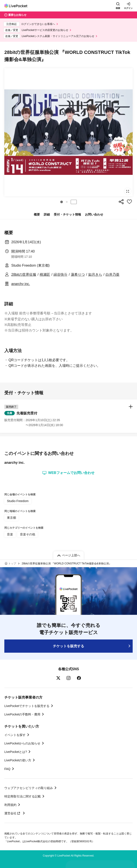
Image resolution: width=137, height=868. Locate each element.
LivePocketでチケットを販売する (27, 706)
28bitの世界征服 (24, 275)
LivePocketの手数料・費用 (22, 714)
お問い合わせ (94, 214)
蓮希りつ (78, 275)
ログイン (128, 8)
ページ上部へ (71, 555)
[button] (62, 202)
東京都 (11, 518)
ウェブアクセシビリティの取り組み (29, 788)
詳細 (47, 214)
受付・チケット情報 (67, 214)
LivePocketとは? (16, 752)
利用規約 (10, 805)
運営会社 (13, 813)
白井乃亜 (113, 275)
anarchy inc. (21, 284)
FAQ (7, 769)
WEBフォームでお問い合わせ (68, 473)
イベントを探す (15, 735)
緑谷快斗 (60, 275)
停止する (74, 202)
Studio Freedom (18, 501)
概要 (37, 214)
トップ (12, 564)
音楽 (10, 534)
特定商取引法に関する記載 (23, 796)
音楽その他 (28, 534)
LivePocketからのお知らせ (22, 743)
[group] (68, 132)
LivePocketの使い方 (18, 760)
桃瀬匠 (45, 275)
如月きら (95, 275)
